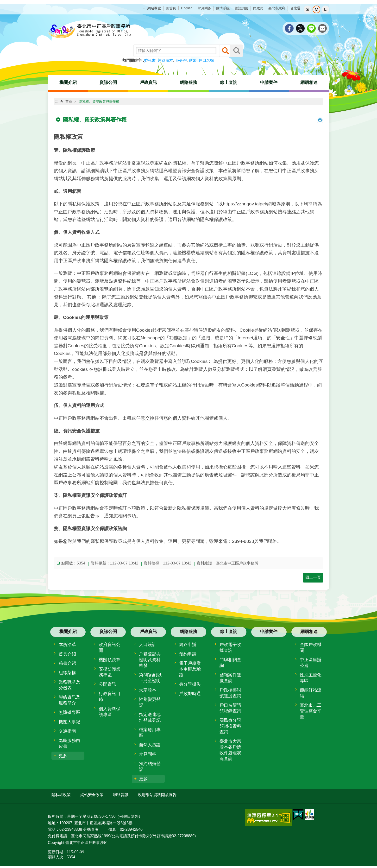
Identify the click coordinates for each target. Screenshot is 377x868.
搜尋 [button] (225, 51)
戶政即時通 (190, 694)
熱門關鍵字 (132, 60)
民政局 (258, 8)
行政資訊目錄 (110, 697)
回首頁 (171, 8)
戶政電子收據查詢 (230, 647)
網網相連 (309, 82)
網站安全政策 (92, 795)
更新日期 (56, 850)
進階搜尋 (237, 51)
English (187, 8)
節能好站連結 (311, 693)
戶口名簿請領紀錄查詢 (230, 708)
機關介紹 (68, 82)
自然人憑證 (150, 745)
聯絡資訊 (121, 795)
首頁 (69, 101)
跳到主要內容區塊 (3, 3)
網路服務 (188, 82)
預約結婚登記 (150, 767)
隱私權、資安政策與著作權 (99, 101)
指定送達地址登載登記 (150, 717)
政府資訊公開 (110, 647)
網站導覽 (154, 8)
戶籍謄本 (165, 60)
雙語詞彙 (241, 8)
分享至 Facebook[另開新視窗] (289, 28)
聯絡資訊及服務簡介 (69, 700)
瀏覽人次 (56, 855)
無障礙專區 (69, 712)
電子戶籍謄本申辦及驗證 (190, 669)
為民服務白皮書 (69, 743)
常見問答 (204, 8)
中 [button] (316, 9)
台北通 (295, 8)
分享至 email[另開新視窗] (322, 28)
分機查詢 (91, 827)
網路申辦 (188, 645)
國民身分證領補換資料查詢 (230, 726)
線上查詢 (229, 82)
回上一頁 (313, 577)
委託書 (150, 60)
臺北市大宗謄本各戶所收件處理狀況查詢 (230, 750)
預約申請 (188, 654)
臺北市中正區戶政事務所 (90, 31)
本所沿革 (67, 645)
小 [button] (308, 9)
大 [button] (325, 9)
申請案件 (269, 82)
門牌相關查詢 (230, 663)
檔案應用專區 (150, 733)
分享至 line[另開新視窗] (311, 28)
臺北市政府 (277, 8)
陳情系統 (223, 8)
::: (145, 9)
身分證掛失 (190, 684)
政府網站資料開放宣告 (157, 795)
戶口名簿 (206, 60)
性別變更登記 (150, 702)
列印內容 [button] (320, 120)
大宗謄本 (148, 690)
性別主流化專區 (311, 678)
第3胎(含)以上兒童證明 (150, 678)
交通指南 (67, 731)
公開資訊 (107, 684)
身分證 (181, 60)
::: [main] (57, 101)
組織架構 (67, 673)
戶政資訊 (148, 82)
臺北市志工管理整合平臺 (311, 711)
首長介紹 (67, 654)
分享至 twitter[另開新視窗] (300, 28)
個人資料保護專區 (110, 712)
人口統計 (148, 645)
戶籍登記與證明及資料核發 (150, 660)
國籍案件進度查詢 (230, 678)
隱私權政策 (61, 795)
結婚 (193, 60)
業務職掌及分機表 (69, 685)
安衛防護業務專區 (110, 672)
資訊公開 (108, 82)
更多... (65, 756)
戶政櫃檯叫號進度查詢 (230, 693)
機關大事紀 (69, 722)
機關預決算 (110, 660)
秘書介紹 (67, 663)
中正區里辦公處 (311, 663)
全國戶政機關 (311, 647)
